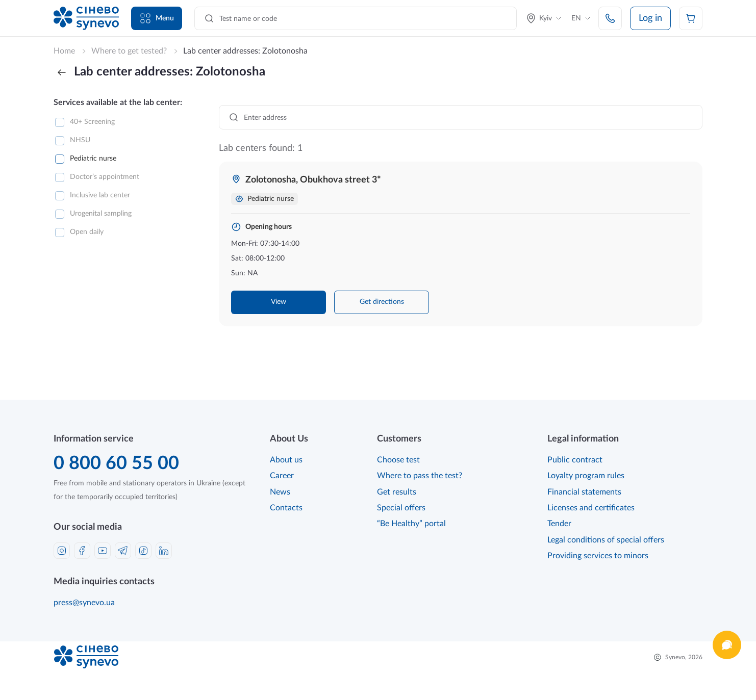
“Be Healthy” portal (411, 524)
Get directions (382, 302)
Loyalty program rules (586, 476)
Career (282, 476)
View (279, 302)
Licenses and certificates (591, 508)
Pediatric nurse (93, 159)
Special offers (401, 508)
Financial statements (584, 492)
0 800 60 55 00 (116, 463)
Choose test (398, 460)
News (280, 492)
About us (286, 460)
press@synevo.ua (84, 603)
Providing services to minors (598, 556)
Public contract (575, 460)
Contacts (286, 508)
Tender (559, 524)
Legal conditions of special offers (606, 540)
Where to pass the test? (420, 476)
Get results (397, 492)
